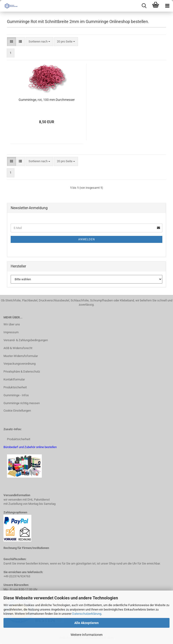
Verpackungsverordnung (20, 364)
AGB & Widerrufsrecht (18, 348)
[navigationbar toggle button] (167, 6)
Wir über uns (12, 324)
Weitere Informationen (87, 635)
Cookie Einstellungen (17, 411)
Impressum (11, 332)
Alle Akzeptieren (86, 623)
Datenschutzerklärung (87, 614)
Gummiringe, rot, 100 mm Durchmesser (47, 100)
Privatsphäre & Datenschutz (22, 372)
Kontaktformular (14, 379)
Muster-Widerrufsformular (21, 356)
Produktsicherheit (15, 387)
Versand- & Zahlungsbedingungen (26, 340)
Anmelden (87, 239)
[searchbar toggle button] (144, 6)
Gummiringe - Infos (16, 395)
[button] (11, 42)
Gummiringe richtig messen (22, 403)
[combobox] (39, 42)
